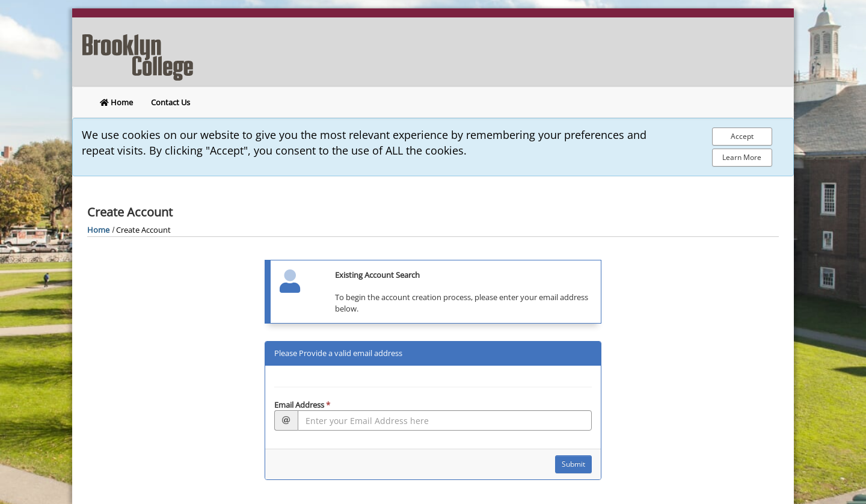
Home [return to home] (116, 102)
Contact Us (170, 102)
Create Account (143, 230)
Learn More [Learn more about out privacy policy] (742, 157)
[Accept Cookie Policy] (742, 137)
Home (98, 230)
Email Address (302, 405)
